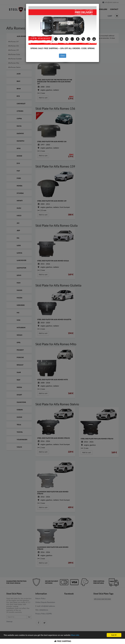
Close (63, 56)
